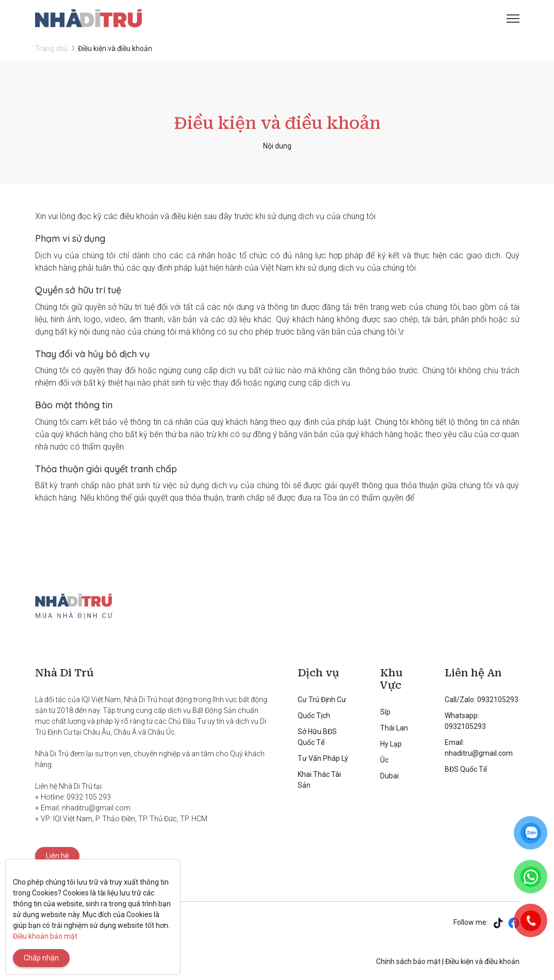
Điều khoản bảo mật (45, 936)
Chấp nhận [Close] (41, 958)
